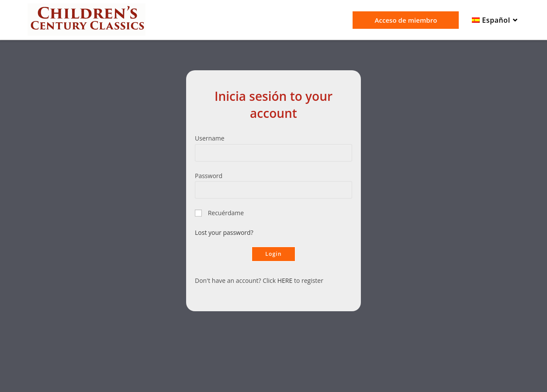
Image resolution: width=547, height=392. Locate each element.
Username (210, 138)
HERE (285, 280)
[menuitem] (496, 21)
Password (209, 176)
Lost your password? (224, 232)
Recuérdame (226, 213)
